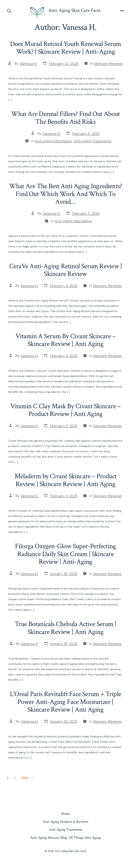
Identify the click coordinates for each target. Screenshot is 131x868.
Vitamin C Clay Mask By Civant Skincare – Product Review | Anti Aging (65, 410)
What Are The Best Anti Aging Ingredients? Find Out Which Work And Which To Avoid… (66, 194)
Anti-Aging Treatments (93, 141)
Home (65, 814)
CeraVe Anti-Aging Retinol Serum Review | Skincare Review (65, 270)
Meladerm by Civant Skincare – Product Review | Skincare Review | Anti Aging (66, 480)
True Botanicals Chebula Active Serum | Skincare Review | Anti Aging (66, 628)
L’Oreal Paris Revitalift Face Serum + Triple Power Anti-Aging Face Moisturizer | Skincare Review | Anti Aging (65, 702)
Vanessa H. (28, 64)
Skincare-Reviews (108, 64)
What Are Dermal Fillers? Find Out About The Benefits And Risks (65, 118)
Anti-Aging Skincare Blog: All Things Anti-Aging (66, 838)
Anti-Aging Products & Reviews (65, 822)
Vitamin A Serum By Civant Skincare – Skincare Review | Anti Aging (65, 340)
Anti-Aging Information (54, 141)
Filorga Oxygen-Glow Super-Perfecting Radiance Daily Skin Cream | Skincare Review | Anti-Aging (65, 554)
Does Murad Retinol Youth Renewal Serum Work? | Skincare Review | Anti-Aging (66, 48)
